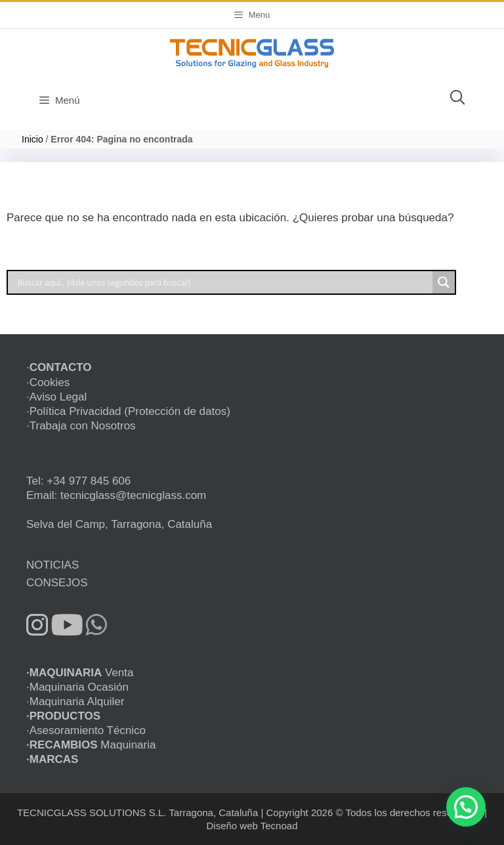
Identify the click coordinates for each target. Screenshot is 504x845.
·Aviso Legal (56, 397)
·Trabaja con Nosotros (81, 426)
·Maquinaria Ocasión (77, 687)
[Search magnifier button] (444, 282)
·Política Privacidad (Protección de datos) (128, 411)
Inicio (32, 139)
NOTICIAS (52, 565)
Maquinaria (91, 745)
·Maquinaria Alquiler (75, 702)
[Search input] (223, 282)
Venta (80, 673)
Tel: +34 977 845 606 (78, 481)
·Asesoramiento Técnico (86, 730)
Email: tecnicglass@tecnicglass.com (116, 495)
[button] (466, 807)
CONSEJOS (57, 583)
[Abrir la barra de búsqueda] (458, 100)
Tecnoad (279, 826)
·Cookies (48, 382)
